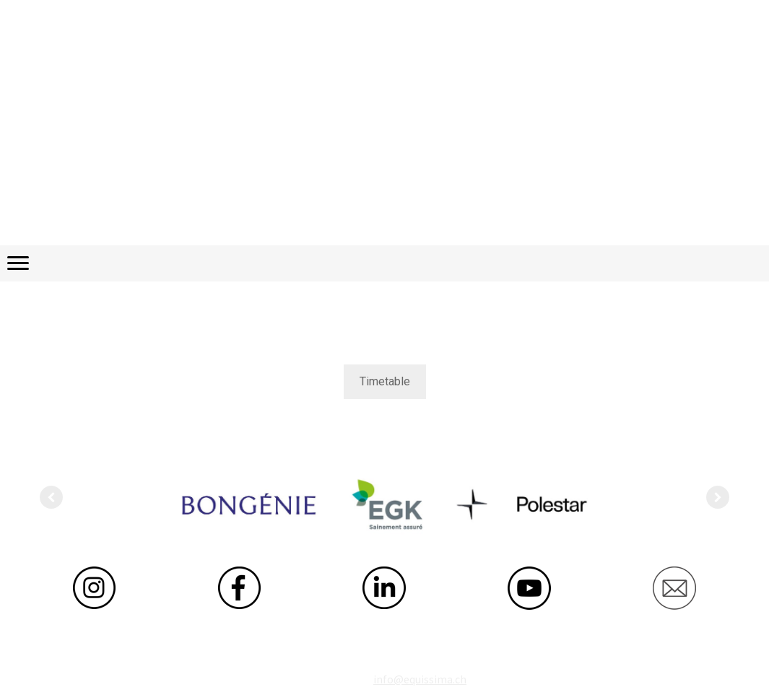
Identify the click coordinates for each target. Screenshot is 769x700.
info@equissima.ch (420, 679)
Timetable (385, 381)
